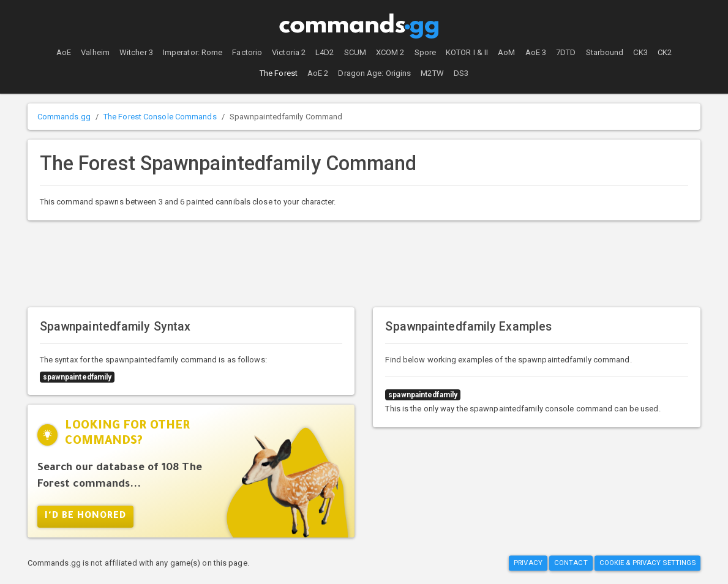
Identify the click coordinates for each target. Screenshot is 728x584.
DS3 (461, 73)
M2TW (432, 73)
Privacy (528, 563)
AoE (64, 52)
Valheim (95, 52)
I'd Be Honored (85, 517)
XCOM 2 (390, 52)
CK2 (665, 52)
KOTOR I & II (467, 52)
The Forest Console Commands (160, 117)
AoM (506, 52)
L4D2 (325, 52)
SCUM (355, 52)
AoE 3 (536, 52)
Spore (426, 52)
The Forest (279, 73)
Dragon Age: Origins (374, 73)
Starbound (605, 52)
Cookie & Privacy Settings (648, 563)
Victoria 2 (289, 52)
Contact (571, 563)
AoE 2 (318, 73)
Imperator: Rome (193, 52)
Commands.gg (64, 117)
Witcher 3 (136, 52)
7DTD (566, 52)
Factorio (247, 52)
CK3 (640, 52)
